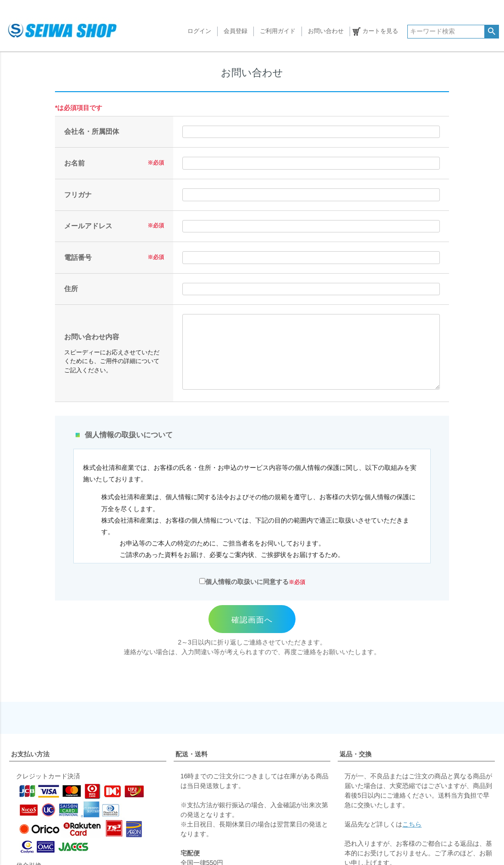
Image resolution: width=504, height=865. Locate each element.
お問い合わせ (326, 31)
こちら (412, 824)
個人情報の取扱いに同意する (244, 582)
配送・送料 (192, 754)
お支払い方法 (30, 754)
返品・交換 (356, 754)
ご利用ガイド (278, 31)
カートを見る (380, 31)
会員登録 (236, 31)
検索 (491, 32)
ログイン (199, 31)
